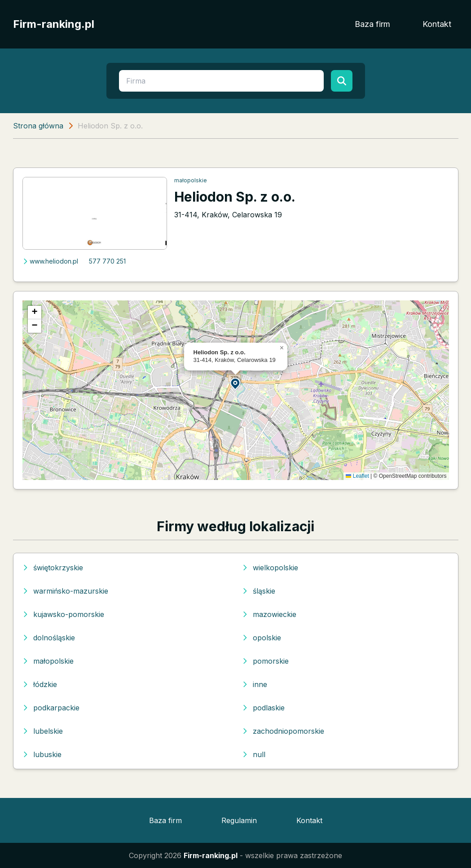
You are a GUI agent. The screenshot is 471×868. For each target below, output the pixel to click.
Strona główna (38, 126)
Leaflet (357, 476)
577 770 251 (107, 261)
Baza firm (372, 24)
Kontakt (437, 24)
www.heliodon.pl (50, 261)
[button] (236, 383)
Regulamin (239, 820)
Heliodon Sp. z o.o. (235, 197)
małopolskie (191, 180)
